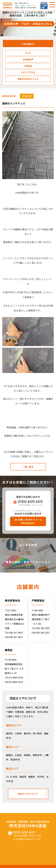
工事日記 (28, 66)
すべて (28, 53)
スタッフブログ (28, 72)
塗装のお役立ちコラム (28, 79)
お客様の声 (28, 59)
